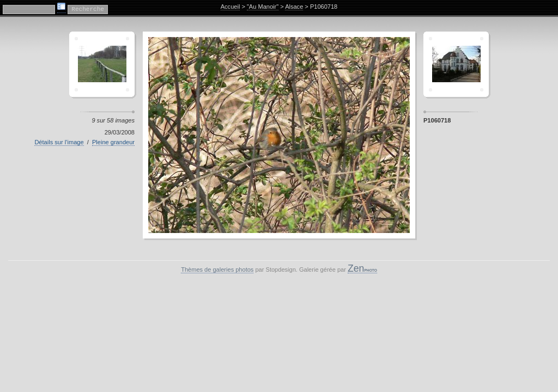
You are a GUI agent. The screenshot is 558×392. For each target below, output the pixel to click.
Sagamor (456, 64)
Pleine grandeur (113, 142)
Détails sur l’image (59, 142)
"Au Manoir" (263, 7)
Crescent (102, 64)
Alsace (294, 7)
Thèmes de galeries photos (217, 269)
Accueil (231, 7)
